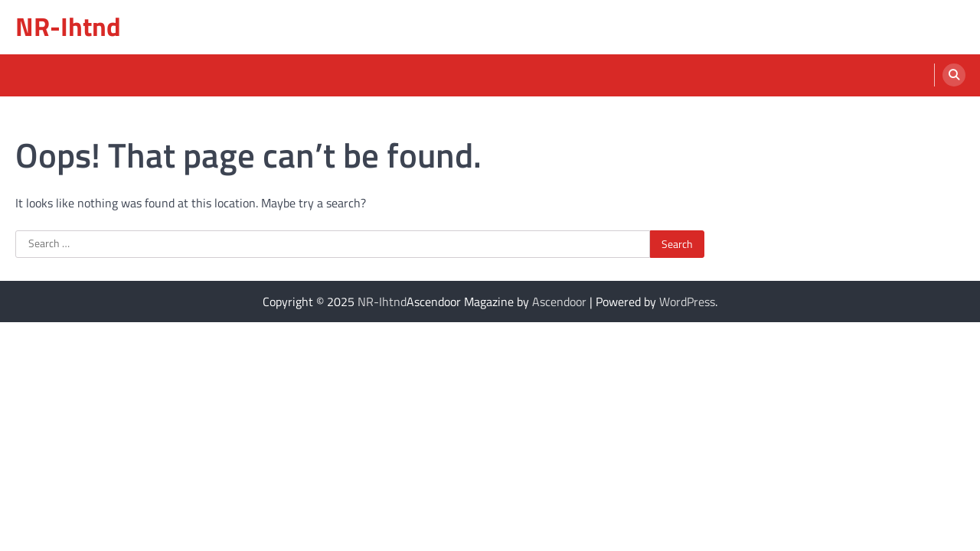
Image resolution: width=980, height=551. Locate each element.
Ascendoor (559, 302)
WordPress (687, 302)
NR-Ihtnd (68, 26)
